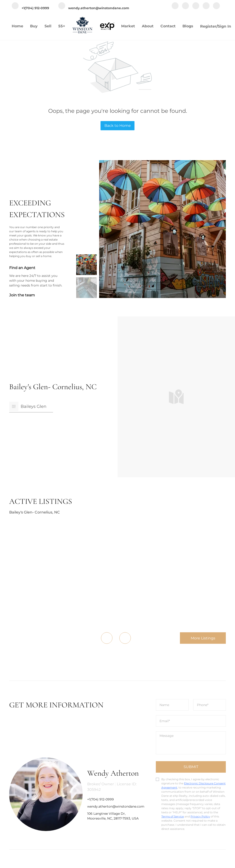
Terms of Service (173, 816)
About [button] (148, 26)
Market (128, 26)
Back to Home (118, 126)
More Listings (203, 638)
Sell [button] (48, 26)
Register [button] (208, 26)
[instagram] (196, 6)
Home (17, 26)
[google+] (216, 6)
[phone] (210, 705)
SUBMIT (191, 767)
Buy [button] (34, 26)
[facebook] (175, 6)
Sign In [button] (224, 26)
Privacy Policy (200, 816)
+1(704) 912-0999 (101, 799)
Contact (168, 26)
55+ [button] (62, 26)
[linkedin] (185, 6)
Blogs (188, 26)
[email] (191, 721)
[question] (191, 743)
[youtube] (206, 6)
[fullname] (172, 705)
